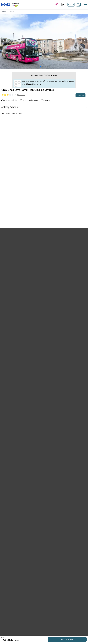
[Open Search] (78, 5)
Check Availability (67, 639)
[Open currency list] (71, 5)
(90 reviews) (21, 95)
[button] (40, 67)
